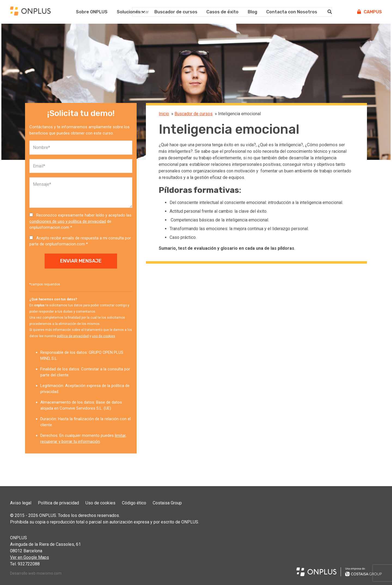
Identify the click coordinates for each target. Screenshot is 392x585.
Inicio (164, 114)
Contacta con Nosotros (292, 12)
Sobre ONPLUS (92, 12)
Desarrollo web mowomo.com (36, 573)
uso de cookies (104, 336)
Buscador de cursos (176, 12)
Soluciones (129, 12)
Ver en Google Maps (30, 557)
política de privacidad (73, 336)
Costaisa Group (167, 503)
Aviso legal (21, 503)
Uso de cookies (100, 503)
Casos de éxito (222, 12)
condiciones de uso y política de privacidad (68, 221)
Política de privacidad (58, 503)
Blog (252, 12)
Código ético (134, 503)
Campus (370, 12)
